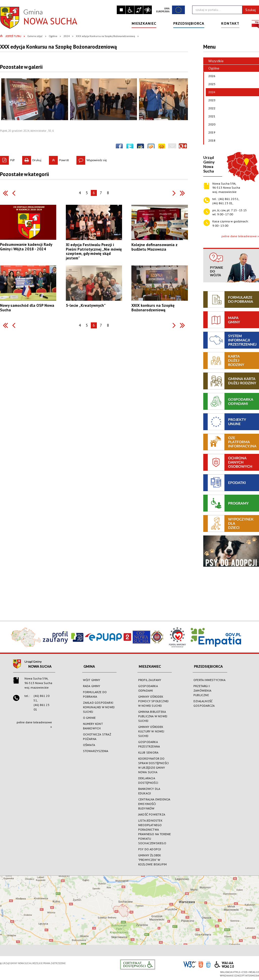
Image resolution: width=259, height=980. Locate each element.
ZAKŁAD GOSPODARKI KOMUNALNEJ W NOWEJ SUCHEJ (99, 707)
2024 (211, 92)
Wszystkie (216, 61)
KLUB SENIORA (148, 752)
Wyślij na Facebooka (119, 147)
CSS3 (208, 964)
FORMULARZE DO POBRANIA (95, 694)
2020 (211, 124)
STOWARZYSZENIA (96, 751)
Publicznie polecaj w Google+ (183, 147)
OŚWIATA (89, 745)
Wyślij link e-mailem (172, 147)
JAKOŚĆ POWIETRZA (152, 814)
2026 (211, 76)
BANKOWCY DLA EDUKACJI (149, 791)
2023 (211, 100)
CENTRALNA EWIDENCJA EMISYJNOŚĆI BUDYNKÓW (154, 804)
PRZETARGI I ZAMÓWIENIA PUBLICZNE (202, 690)
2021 (211, 116)
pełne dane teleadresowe (239, 236)
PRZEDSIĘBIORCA (208, 666)
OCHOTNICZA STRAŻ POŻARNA (97, 737)
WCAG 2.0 (224, 964)
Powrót (59, 159)
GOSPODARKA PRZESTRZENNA (149, 744)
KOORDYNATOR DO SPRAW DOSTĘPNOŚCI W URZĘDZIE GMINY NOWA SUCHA (153, 765)
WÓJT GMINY (92, 680)
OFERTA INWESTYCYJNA (209, 680)
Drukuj (32, 159)
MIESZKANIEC (150, 666)
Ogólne (211, 68)
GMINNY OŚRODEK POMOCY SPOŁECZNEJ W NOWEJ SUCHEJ (153, 701)
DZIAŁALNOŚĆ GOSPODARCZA (204, 703)
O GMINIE (89, 718)
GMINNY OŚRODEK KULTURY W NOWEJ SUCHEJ (151, 731)
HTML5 (201, 964)
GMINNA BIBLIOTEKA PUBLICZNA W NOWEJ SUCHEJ (153, 716)
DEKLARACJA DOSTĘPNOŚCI (148, 780)
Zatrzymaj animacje (121, 10)
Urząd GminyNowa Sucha (209, 164)
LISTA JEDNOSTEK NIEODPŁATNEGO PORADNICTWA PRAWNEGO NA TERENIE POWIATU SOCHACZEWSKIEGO (155, 832)
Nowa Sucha (40, 666)
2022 (211, 108)
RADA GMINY (92, 686)
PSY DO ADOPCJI (150, 849)
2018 (211, 141)
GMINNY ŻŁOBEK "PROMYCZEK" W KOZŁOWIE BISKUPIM (152, 860)
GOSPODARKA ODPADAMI (148, 688)
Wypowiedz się (92, 159)
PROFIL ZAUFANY (150, 680)
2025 (211, 84)
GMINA (89, 666)
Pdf (7, 159)
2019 (211, 132)
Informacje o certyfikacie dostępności (138, 965)
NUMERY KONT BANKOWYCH (93, 726)
